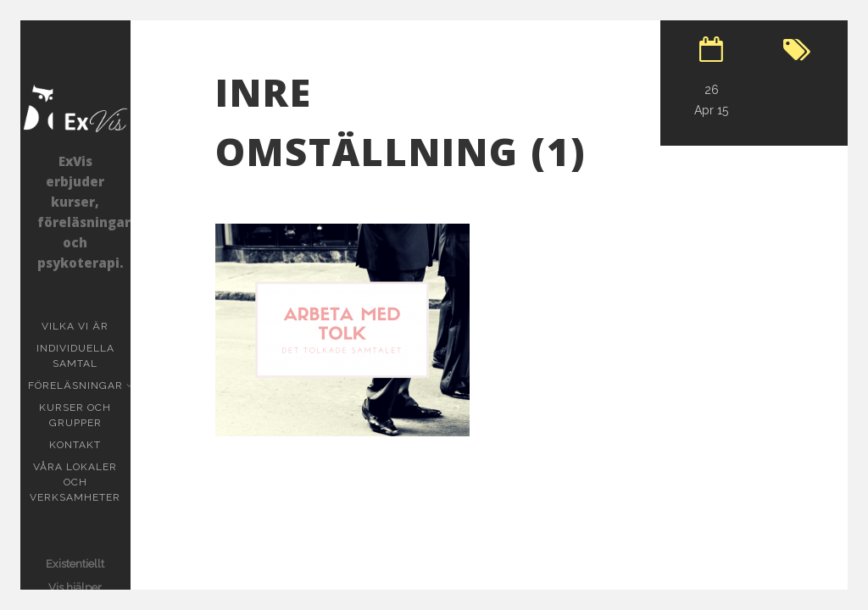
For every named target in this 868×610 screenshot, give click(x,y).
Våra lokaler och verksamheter (75, 482)
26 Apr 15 (711, 100)
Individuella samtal (83, 356)
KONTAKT (75, 445)
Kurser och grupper (84, 415)
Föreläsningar (77, 385)
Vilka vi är (75, 326)
